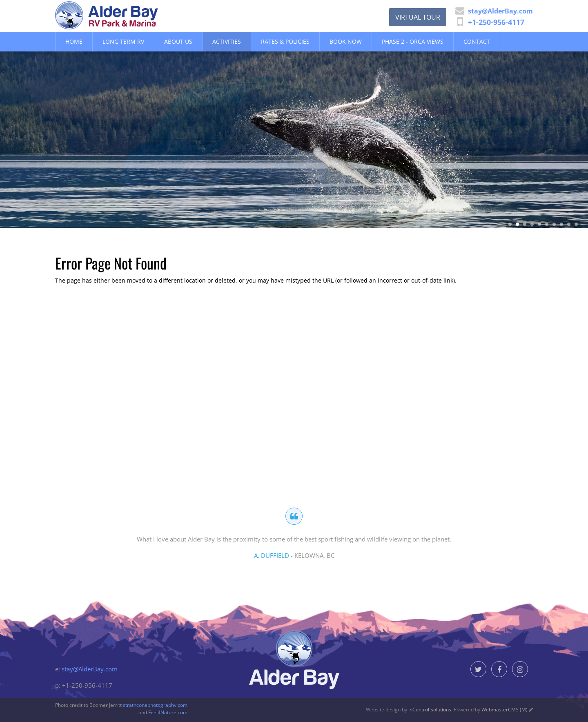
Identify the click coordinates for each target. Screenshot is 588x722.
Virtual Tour (418, 17)
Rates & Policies (285, 41)
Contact (477, 41)
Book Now (346, 41)
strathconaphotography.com (155, 705)
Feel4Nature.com (168, 712)
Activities (227, 41)
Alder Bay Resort (126, 15)
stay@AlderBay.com (90, 669)
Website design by (409, 710)
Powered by (491, 710)
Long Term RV (123, 41)
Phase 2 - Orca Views (413, 41)
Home (74, 41)
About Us (178, 41)
